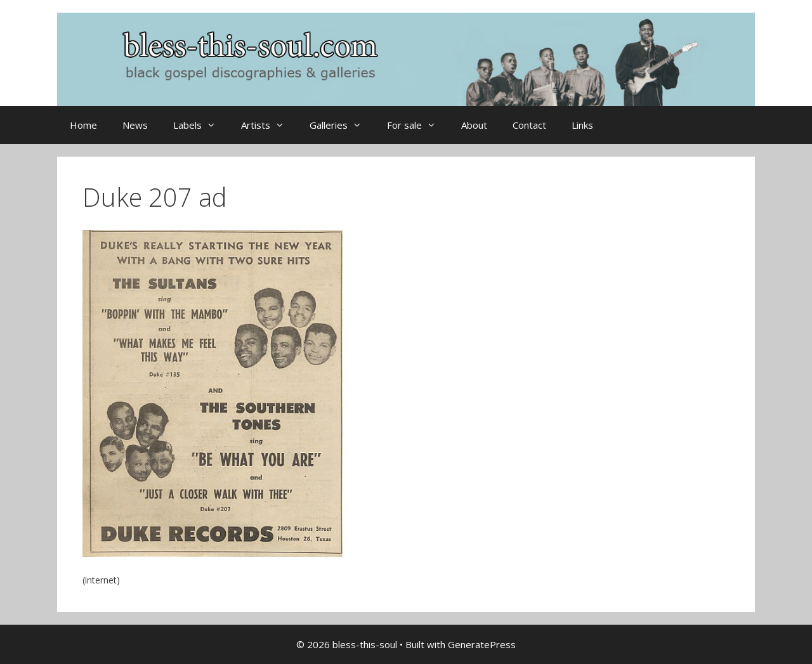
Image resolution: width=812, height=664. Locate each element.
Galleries (342, 125)
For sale (418, 125)
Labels (201, 125)
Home (83, 125)
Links (582, 125)
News (135, 125)
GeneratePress (482, 644)
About (474, 125)
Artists (269, 125)
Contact (529, 125)
